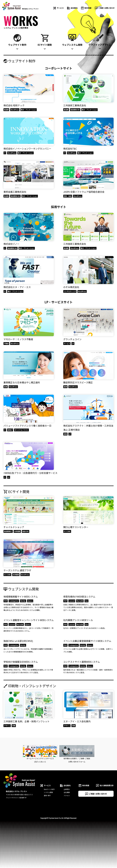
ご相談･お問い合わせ (96, 794)
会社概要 (67, 792)
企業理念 (67, 789)
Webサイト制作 (49, 789)
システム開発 (48, 792)
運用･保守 (47, 795)
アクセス (67, 795)
